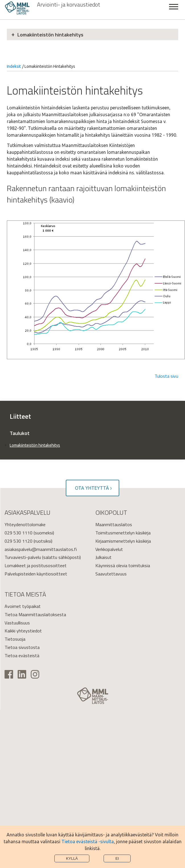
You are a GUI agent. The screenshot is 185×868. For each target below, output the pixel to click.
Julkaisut (103, 557)
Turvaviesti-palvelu (23, 557)
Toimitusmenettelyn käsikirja (123, 533)
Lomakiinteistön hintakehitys (50, 35)
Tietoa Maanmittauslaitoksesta (35, 614)
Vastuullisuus (17, 623)
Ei (117, 858)
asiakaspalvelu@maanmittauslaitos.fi (41, 549)
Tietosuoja (15, 639)
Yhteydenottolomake (25, 524)
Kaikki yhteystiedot (23, 631)
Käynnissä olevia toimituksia (123, 565)
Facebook (9, 674)
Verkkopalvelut (109, 549)
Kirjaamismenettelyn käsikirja (123, 541)
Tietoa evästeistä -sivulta (88, 842)
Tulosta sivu (166, 376)
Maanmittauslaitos (114, 524)
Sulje (174, 10)
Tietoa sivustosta (22, 647)
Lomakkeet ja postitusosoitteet (36, 565)
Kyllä (72, 858)
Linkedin (22, 674)
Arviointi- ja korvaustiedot (69, 5)
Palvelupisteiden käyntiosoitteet (36, 574)
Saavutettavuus (111, 574)
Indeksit (14, 66)
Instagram (35, 674)
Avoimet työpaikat (23, 606)
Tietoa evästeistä (22, 655)
